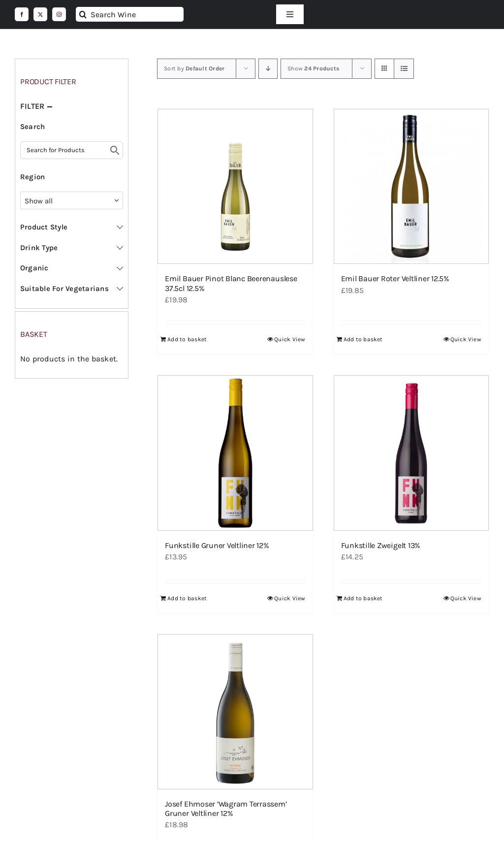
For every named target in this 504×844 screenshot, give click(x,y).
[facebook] (22, 14)
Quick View (290, 339)
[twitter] (40, 14)
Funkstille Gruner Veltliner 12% (217, 545)
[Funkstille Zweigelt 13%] (411, 453)
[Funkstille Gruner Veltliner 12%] (235, 453)
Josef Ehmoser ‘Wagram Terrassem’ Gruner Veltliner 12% (226, 809)
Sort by (194, 68)
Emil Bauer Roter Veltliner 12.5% (395, 278)
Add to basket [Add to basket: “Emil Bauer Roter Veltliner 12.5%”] (363, 339)
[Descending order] (268, 69)
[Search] (83, 14)
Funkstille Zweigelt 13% (381, 545)
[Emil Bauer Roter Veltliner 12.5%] (411, 186)
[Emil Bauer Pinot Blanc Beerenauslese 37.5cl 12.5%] (235, 186)
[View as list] (404, 69)
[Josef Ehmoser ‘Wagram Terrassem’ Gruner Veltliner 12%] (235, 712)
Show (313, 68)
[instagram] (59, 14)
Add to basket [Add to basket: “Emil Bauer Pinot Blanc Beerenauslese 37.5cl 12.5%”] (187, 339)
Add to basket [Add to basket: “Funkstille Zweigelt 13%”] (363, 598)
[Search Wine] (130, 14)
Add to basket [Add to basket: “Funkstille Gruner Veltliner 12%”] (187, 598)
